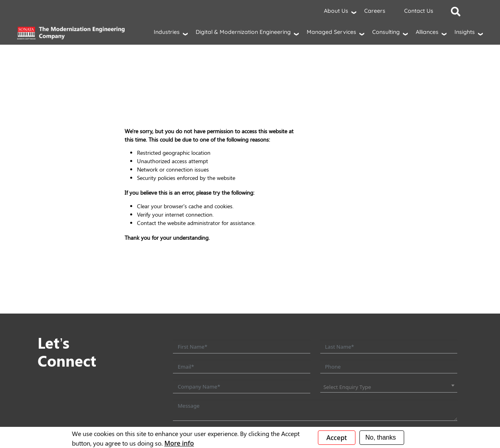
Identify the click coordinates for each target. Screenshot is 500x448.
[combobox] (389, 387)
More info (179, 443)
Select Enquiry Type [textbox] (347, 387)
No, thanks (381, 437)
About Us (336, 11)
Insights (465, 32)
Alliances (427, 32)
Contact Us (419, 11)
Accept (336, 438)
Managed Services (331, 32)
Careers (375, 11)
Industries (167, 32)
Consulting (386, 32)
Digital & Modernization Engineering (243, 32)
